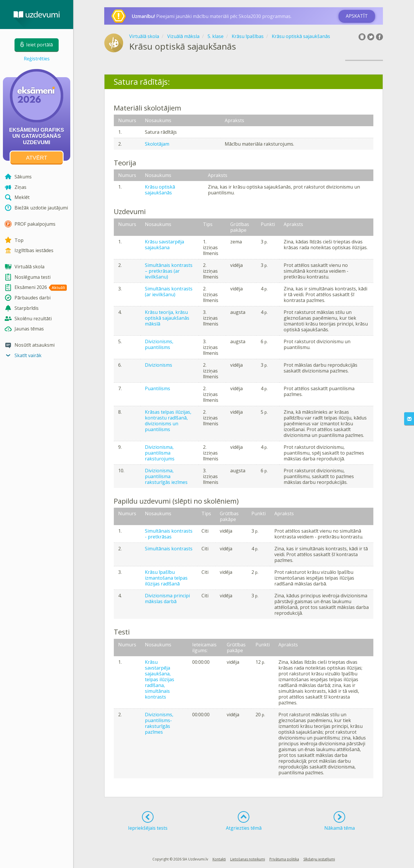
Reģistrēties (37, 59)
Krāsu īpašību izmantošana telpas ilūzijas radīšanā (166, 578)
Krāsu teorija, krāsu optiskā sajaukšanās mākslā (167, 318)
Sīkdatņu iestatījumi (319, 859)
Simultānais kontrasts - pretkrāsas (169, 534)
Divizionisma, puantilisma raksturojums (160, 453)
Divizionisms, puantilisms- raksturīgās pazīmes (159, 723)
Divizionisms (159, 365)
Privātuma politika (284, 859)
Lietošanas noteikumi (248, 859)
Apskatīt (357, 16)
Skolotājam (157, 144)
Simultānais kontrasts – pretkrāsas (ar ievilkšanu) (169, 271)
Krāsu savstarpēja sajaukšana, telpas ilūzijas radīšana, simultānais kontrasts (160, 679)
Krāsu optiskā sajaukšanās (160, 190)
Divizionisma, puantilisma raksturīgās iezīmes (166, 476)
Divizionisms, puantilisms (159, 344)
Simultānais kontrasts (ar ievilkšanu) (169, 292)
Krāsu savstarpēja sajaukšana (164, 245)
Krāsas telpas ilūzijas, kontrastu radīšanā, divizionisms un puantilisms (168, 421)
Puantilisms (157, 388)
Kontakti (219, 859)
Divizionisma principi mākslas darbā (167, 598)
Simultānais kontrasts (169, 549)
